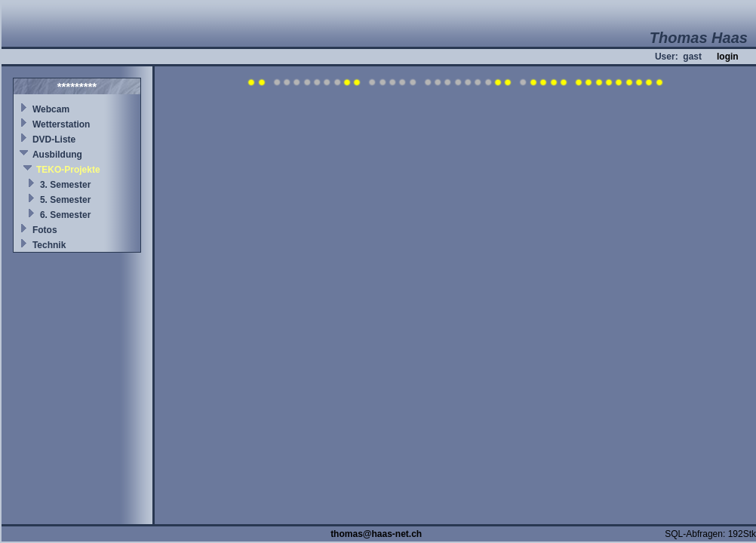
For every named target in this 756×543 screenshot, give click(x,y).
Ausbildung (57, 155)
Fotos (45, 230)
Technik (49, 245)
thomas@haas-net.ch (376, 534)
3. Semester (65, 185)
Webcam (51, 109)
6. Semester (65, 215)
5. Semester (65, 200)
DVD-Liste (54, 140)
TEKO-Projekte (68, 170)
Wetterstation (61, 124)
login (728, 57)
